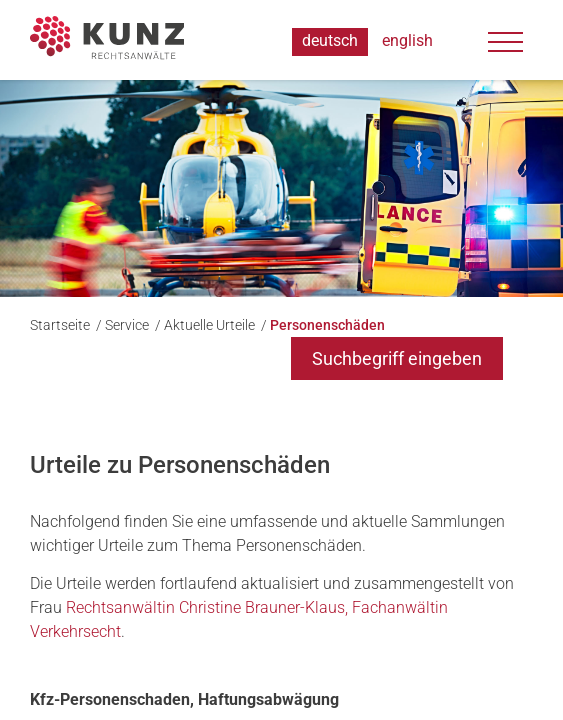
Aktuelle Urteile (211, 325)
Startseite (61, 325)
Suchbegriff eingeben (397, 358)
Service (128, 325)
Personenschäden (327, 325)
